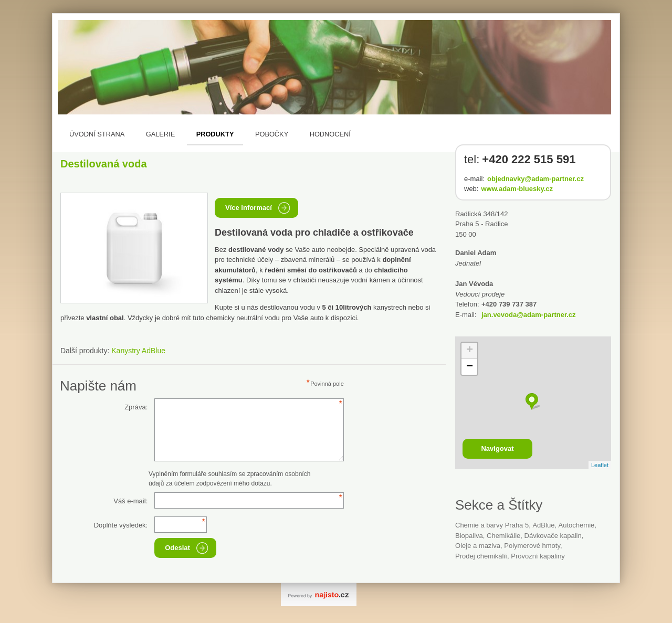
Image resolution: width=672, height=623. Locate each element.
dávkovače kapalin (553, 536)
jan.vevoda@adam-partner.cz (529, 315)
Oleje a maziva (478, 546)
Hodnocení (330, 134)
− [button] (470, 367)
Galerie (160, 134)
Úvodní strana (97, 134)
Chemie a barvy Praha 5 (492, 525)
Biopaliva (469, 536)
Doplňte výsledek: (121, 525)
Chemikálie (503, 536)
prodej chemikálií (481, 556)
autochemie (577, 525)
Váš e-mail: (130, 501)
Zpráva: (136, 407)
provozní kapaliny (538, 556)
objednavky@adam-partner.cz (535, 179)
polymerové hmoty (532, 546)
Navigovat (497, 448)
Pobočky (272, 134)
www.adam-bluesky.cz (517, 189)
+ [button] (470, 351)
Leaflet (600, 465)
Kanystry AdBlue (138, 351)
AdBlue (543, 525)
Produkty (215, 134)
